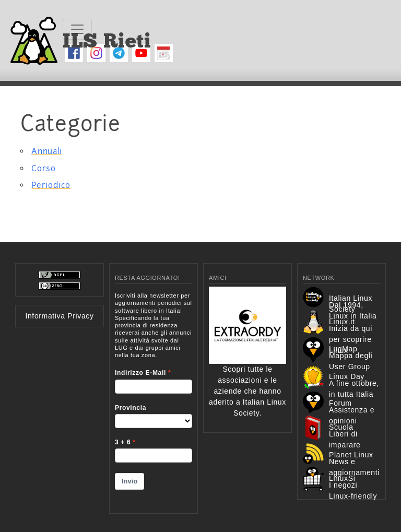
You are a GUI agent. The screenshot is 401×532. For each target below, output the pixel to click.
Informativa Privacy (59, 316)
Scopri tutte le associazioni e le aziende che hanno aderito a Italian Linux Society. (247, 368)
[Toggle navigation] (77, 29)
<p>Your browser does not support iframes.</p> (154, 396)
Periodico (51, 185)
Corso (43, 169)
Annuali (46, 151)
